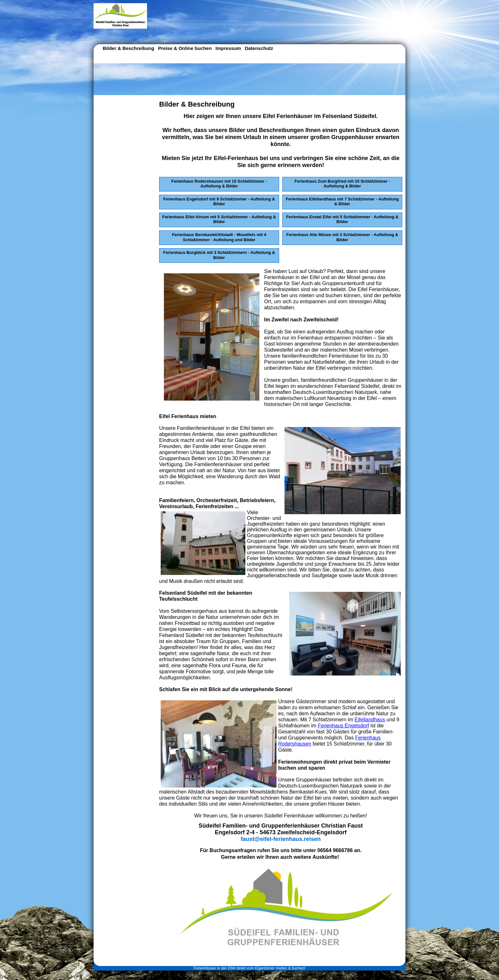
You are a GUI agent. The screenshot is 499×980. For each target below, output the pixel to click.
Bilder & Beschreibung (129, 48)
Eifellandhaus (370, 720)
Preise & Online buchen (185, 48)
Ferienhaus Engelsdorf (344, 726)
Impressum (228, 48)
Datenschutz (259, 48)
